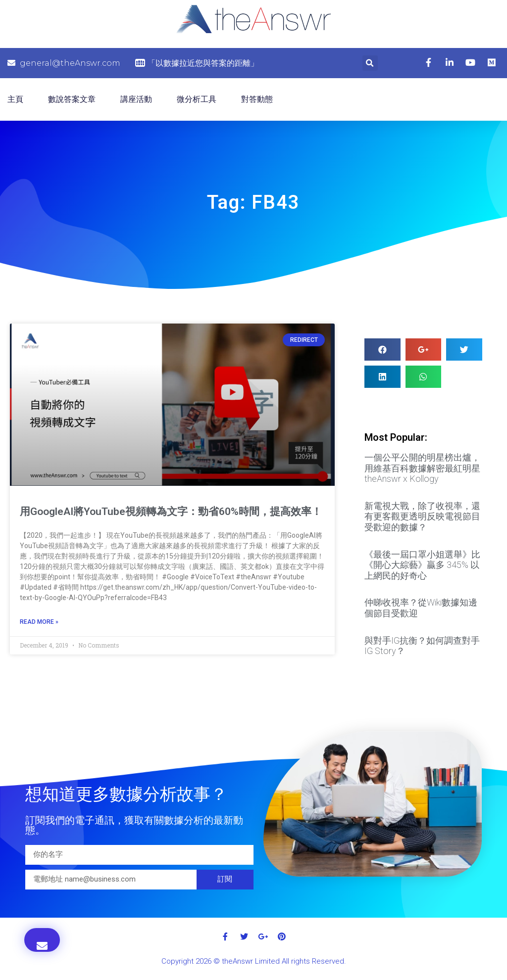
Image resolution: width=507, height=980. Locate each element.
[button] (42, 940)
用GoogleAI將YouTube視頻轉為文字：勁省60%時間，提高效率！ (171, 512)
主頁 (15, 99)
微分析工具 (197, 99)
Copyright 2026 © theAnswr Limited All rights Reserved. (254, 961)
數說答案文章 (72, 99)
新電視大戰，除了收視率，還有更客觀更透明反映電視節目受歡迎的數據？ (422, 516)
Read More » (39, 622)
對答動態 (257, 99)
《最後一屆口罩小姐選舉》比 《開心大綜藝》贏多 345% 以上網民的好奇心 (422, 565)
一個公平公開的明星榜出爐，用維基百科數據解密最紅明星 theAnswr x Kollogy (422, 468)
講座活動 (136, 99)
